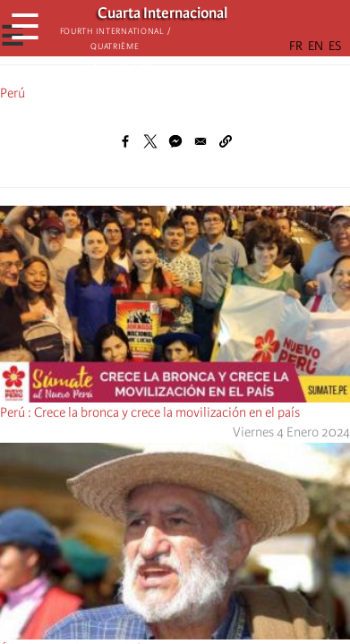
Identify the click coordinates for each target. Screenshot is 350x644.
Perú (13, 93)
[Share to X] (150, 141)
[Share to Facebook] (125, 141)
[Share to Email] (201, 141)
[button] (226, 141)
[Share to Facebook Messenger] (175, 141)
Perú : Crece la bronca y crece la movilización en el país (150, 412)
